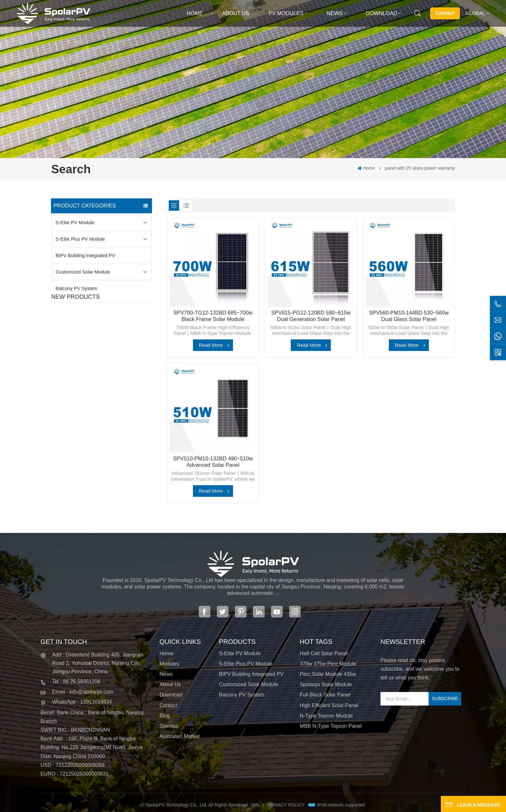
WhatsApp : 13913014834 (82, 702)
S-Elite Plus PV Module (80, 239)
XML (256, 805)
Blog (165, 716)
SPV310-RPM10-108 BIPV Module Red (115, 371)
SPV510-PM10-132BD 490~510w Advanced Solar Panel (213, 462)
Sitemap (169, 726)
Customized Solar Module (83, 272)
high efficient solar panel (329, 705)
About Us (236, 13)
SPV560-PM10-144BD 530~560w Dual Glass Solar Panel (409, 316)
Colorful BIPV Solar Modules (117, 444)
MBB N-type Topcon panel (331, 726)
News (335, 13)
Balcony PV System (77, 288)
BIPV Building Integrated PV (86, 256)
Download (382, 13)
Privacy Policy (286, 805)
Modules (169, 664)
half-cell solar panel (324, 653)
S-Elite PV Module (75, 223)
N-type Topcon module (326, 716)
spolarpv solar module (326, 684)
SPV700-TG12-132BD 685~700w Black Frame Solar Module (213, 316)
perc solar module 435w (328, 674)
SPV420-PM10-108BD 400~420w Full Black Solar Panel (115, 333)
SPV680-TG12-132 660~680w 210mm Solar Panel (113, 409)
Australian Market (180, 736)
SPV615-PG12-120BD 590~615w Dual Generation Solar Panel (311, 316)
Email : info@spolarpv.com (82, 692)
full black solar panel (325, 695)
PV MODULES (286, 13)
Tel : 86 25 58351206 (76, 682)
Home (195, 13)
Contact (445, 13)
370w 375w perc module (328, 664)
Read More (211, 345)
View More (102, 346)
